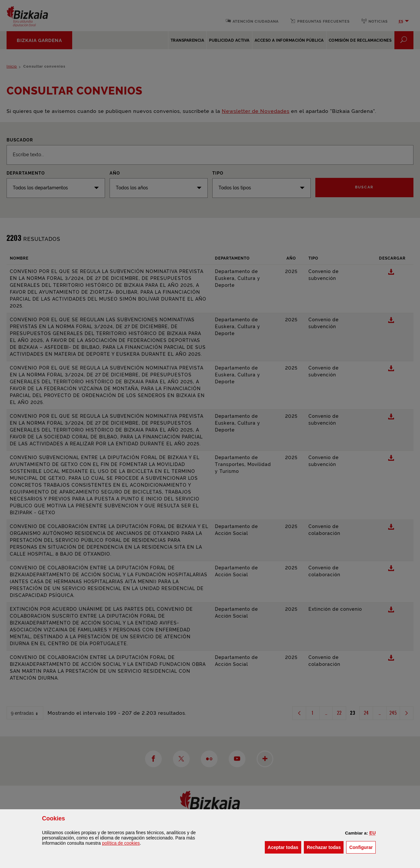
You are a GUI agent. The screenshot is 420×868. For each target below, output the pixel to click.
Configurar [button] (362, 847)
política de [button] (121, 843)
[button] (373, 833)
